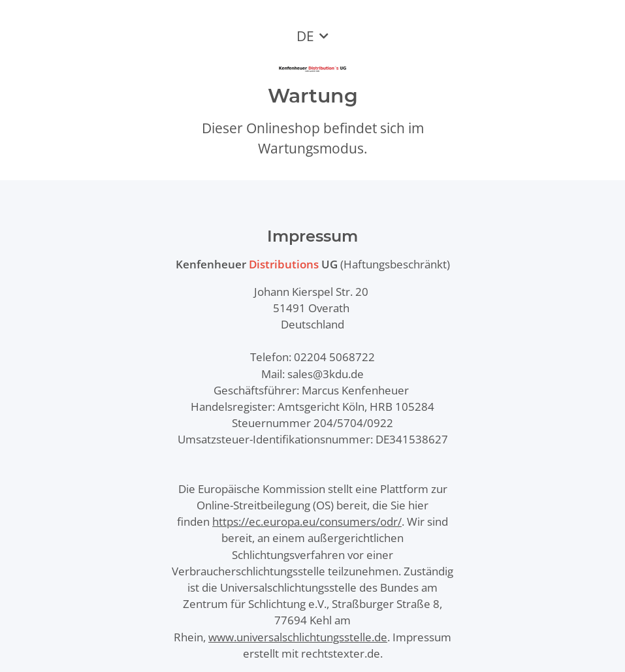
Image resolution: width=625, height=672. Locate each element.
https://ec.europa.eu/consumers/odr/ (307, 521)
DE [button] (305, 36)
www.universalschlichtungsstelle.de (298, 637)
